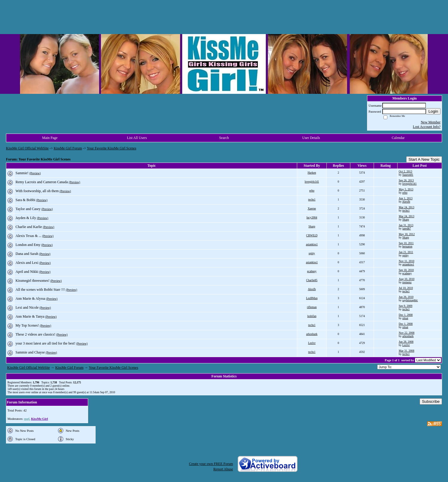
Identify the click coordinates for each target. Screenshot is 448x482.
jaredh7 (407, 228)
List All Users (137, 138)
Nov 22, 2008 (407, 333)
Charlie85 (312, 280)
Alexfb (406, 202)
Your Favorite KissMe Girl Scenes (112, 148)
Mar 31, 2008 (406, 351)
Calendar (398, 138)
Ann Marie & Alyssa (30, 299)
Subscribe (431, 401)
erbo (312, 190)
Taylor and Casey (28, 209)
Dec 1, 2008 (406, 315)
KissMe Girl (40, 419)
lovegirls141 (312, 182)
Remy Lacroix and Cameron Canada (42, 182)
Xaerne (312, 208)
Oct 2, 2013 (405, 171)
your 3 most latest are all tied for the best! (45, 343)
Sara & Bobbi (25, 200)
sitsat (405, 318)
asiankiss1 (312, 244)
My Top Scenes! (27, 325)
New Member (431, 122)
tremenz (407, 282)
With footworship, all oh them (37, 191)
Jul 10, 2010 (406, 288)
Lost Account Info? (427, 127)
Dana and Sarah (27, 254)
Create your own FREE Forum (211, 464)
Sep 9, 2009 (406, 306)
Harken (312, 173)
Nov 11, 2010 (406, 261)
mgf (27, 419)
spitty (312, 253)
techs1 (312, 199)
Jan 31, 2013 (406, 225)
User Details (311, 138)
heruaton (407, 246)
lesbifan (312, 316)
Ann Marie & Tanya (30, 316)
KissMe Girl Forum (68, 148)
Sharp (406, 219)
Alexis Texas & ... (28, 236)
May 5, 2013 (406, 189)
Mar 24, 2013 (406, 207)
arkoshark (312, 334)
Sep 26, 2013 (406, 180)
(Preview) (35, 173)
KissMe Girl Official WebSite (27, 148)
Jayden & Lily (26, 218)
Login (433, 111)
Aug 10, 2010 (407, 279)
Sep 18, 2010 (406, 270)
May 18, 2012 (407, 234)
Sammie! (22, 173)
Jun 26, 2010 (406, 297)
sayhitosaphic (410, 300)
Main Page (50, 138)
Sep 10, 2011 (406, 243)
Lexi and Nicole (27, 307)
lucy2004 (312, 217)
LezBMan (312, 298)
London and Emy (28, 245)
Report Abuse (223, 469)
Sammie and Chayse (30, 352)
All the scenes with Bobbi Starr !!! (40, 290)
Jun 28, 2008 (406, 342)
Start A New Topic (424, 159)
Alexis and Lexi (27, 263)
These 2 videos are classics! (35, 334)
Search (224, 138)
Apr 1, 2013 (406, 198)
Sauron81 (408, 175)
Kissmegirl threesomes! (33, 281)
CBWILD (312, 235)
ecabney (312, 271)
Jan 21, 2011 (406, 252)
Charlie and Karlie (29, 227)
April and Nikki (27, 272)
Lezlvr (312, 343)
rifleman (312, 307)
